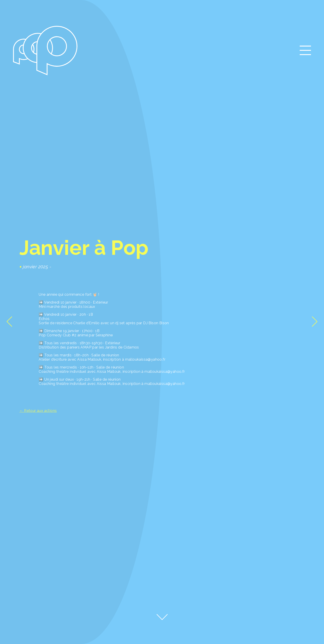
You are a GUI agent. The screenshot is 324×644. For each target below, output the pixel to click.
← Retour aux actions (38, 411)
